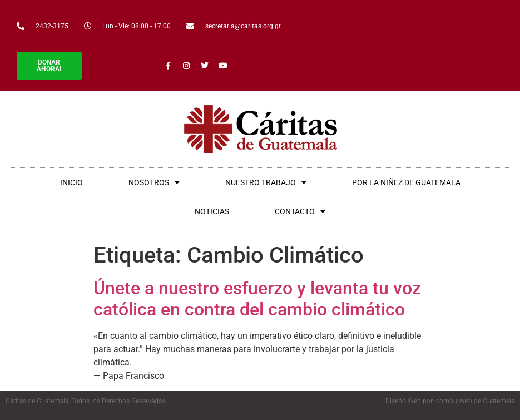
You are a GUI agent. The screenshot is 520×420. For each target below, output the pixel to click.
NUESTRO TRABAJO (266, 182)
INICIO (71, 182)
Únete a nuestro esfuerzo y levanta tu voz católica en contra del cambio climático (257, 299)
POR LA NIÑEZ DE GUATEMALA (406, 182)
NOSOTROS (154, 182)
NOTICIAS (212, 211)
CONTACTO (300, 211)
